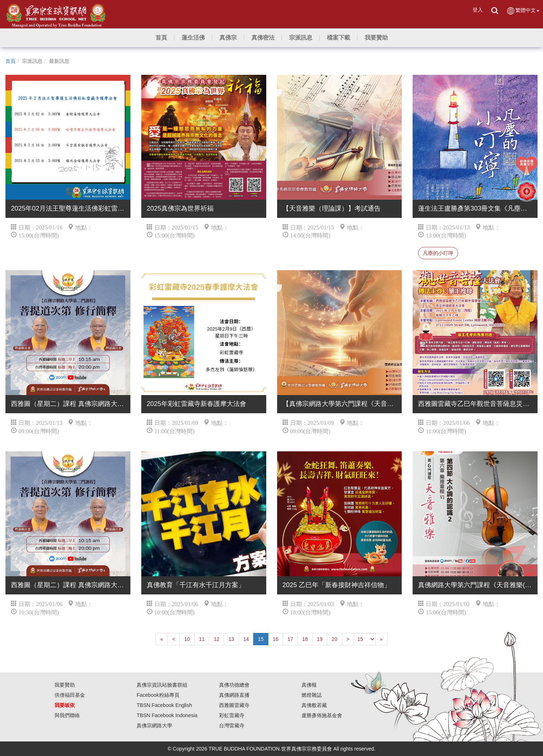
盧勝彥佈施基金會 (322, 715)
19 (320, 639)
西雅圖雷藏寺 (234, 705)
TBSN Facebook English (164, 705)
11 (202, 639)
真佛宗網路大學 (154, 725)
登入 (478, 10)
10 (187, 639)
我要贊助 (65, 685)
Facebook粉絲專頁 (158, 695)
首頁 (11, 61)
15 (261, 639)
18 (305, 639)
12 (216, 639)
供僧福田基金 (70, 695)
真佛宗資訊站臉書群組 (162, 685)
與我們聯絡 (67, 715)
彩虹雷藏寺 (232, 715)
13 (231, 639)
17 (290, 639)
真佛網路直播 (234, 695)
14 (246, 639)
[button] (193, 38)
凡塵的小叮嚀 (438, 253)
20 (335, 639)
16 (276, 639)
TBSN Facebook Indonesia (167, 715)
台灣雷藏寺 (232, 725)
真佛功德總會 (234, 685)
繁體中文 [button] (523, 11)
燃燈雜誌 (312, 695)
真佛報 (309, 685)
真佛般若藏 (314, 705)
